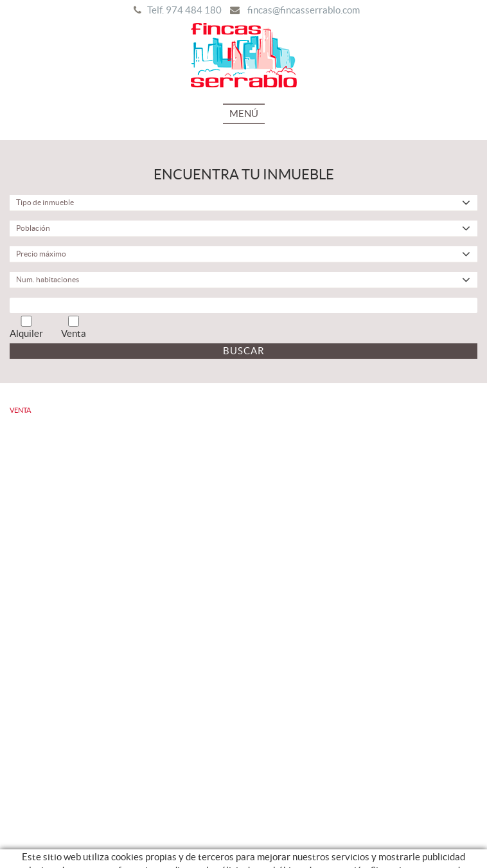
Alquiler (26, 327)
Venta (74, 327)
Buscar (244, 351)
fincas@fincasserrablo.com (304, 10)
